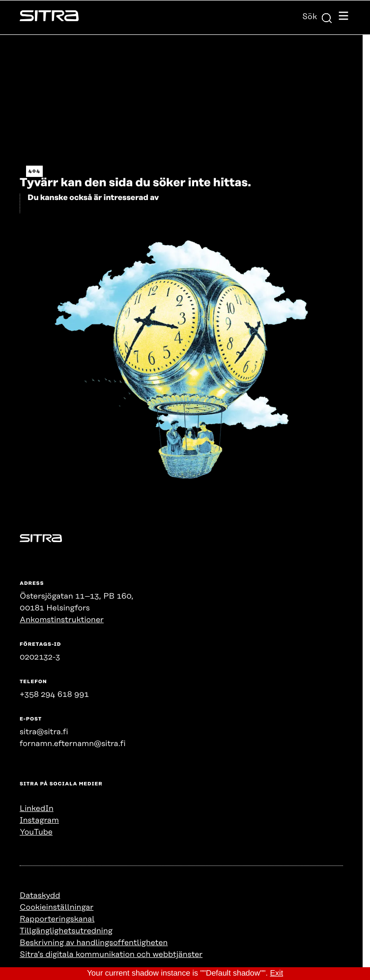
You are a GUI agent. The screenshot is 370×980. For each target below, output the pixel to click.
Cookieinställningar (57, 907)
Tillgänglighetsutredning (66, 931)
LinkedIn (37, 808)
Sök (317, 17)
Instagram (39, 820)
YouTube (36, 832)
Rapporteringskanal (57, 919)
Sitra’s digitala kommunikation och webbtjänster (111, 954)
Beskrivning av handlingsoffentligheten (94, 943)
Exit (276, 973)
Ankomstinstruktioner (62, 620)
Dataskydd (40, 895)
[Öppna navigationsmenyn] (343, 17)
